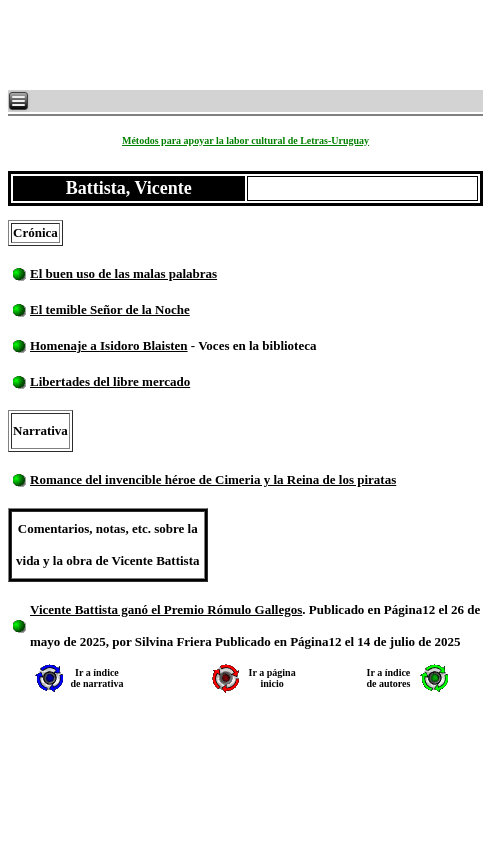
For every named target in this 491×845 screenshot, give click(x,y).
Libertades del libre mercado (110, 381)
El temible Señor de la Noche (110, 309)
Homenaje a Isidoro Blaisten (109, 345)
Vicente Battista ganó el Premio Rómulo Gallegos (166, 609)
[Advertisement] (250, 45)
